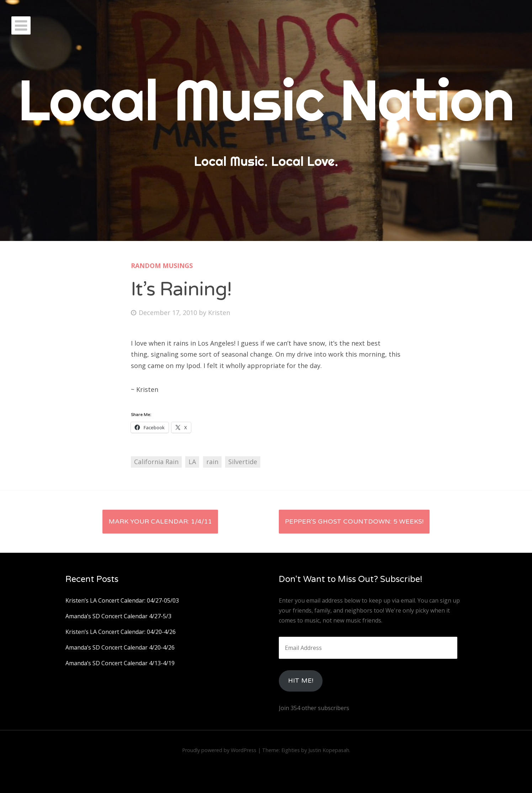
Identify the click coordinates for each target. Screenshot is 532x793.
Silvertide (243, 462)
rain (212, 462)
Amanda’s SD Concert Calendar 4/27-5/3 (118, 616)
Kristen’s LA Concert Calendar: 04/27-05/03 (122, 600)
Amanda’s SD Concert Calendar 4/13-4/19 (120, 663)
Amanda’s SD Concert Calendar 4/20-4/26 (120, 647)
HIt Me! (301, 681)
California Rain (156, 462)
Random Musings (162, 266)
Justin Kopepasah (329, 750)
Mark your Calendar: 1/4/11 (160, 521)
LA (192, 462)
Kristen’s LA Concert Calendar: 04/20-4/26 (121, 632)
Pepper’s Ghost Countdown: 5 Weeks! (354, 521)
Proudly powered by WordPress (219, 750)
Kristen (219, 313)
